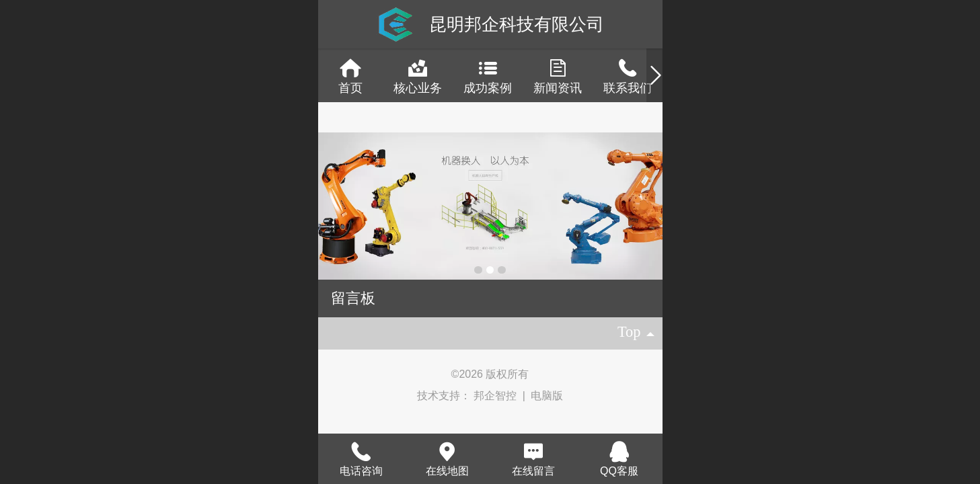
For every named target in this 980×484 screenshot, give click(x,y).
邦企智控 (496, 396)
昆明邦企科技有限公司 (517, 24)
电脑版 (547, 396)
